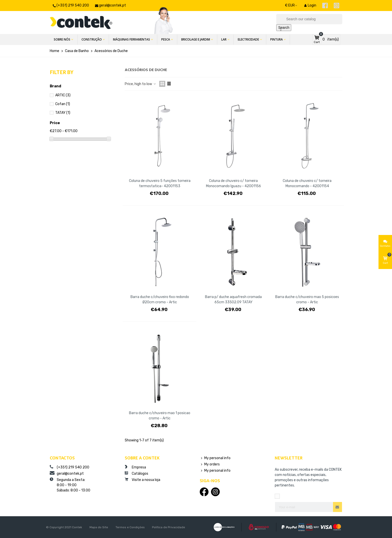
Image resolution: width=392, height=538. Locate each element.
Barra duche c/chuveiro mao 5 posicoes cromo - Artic (307, 300)
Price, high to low (140, 84)
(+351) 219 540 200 (69, 467)
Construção (92, 39)
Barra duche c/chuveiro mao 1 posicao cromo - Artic (160, 416)
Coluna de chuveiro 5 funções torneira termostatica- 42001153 (160, 183)
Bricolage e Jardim (196, 39)
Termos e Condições (130, 527)
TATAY (63, 113)
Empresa (135, 467)
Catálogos (136, 473)
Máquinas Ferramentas (131, 39)
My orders (210, 464)
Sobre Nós (62, 39)
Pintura (276, 39)
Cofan (63, 104)
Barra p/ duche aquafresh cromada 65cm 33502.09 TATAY (233, 300)
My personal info (215, 458)
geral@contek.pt (67, 473)
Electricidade (248, 39)
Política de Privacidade (168, 527)
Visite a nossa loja (142, 480)
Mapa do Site (99, 527)
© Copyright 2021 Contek (64, 527)
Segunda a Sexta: (83, 485)
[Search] (309, 19)
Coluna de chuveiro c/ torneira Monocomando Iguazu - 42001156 (233, 183)
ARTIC (63, 95)
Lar (224, 39)
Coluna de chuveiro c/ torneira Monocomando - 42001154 (307, 183)
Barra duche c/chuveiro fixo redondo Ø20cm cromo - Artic (160, 300)
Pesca (166, 39)
